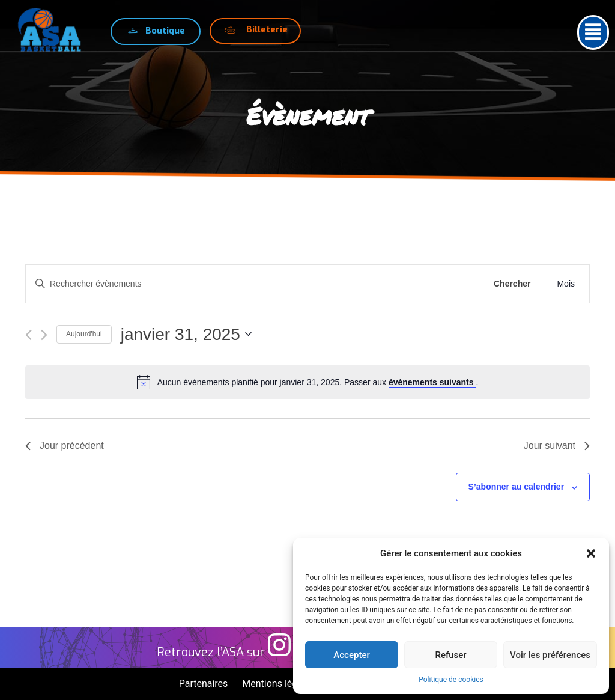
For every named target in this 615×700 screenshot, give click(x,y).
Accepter (351, 655)
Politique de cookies (451, 680)
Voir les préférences (550, 655)
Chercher (512, 284)
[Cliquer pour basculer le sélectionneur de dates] (186, 335)
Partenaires (204, 683)
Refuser (450, 655)
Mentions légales (278, 683)
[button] (591, 553)
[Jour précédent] (29, 335)
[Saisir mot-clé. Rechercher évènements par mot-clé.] (254, 284)
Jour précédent (65, 446)
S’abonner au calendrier (517, 487)
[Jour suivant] (44, 335)
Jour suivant (557, 446)
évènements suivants (432, 382)
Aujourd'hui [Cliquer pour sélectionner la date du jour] (84, 334)
